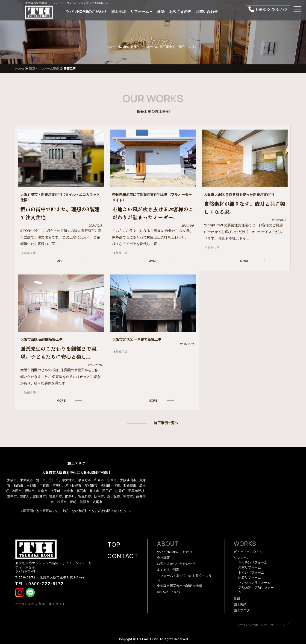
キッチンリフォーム (253, 562)
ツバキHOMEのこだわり (86, 12)
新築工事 (30, 253)
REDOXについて (169, 592)
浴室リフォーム (250, 567)
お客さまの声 (180, 12)
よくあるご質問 (168, 570)
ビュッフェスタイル (248, 552)
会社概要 (163, 558)
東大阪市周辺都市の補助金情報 (179, 586)
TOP (114, 544)
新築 (161, 12)
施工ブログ (242, 610)
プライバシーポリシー (252, 625)
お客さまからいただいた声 (176, 564)
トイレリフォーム (251, 572)
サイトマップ (280, 625)
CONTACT (123, 556)
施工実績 (118, 12)
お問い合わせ (207, 12)
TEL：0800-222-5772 (39, 584)
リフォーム (141, 12)
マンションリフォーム (254, 583)
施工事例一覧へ (166, 423)
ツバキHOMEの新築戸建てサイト (40, 604)
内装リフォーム (250, 578)
